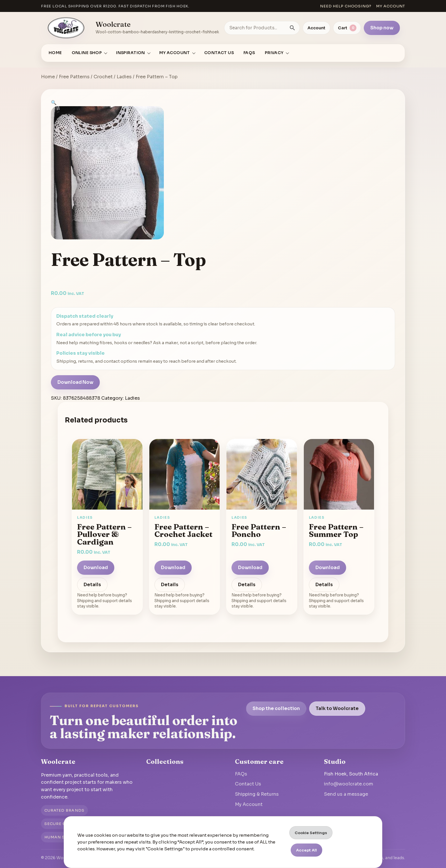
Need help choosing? (346, 6)
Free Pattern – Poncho (259, 531)
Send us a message (346, 794)
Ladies (124, 77)
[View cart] (347, 28)
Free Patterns (74, 77)
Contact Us (219, 53)
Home (55, 53)
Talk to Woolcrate (337, 708)
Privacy (274, 53)
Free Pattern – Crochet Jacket (183, 531)
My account (391, 6)
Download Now (75, 382)
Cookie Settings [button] (311, 833)
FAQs (249, 53)
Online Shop (87, 53)
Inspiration (131, 53)
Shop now (382, 28)
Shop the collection (276, 708)
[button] (54, 103)
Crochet (103, 77)
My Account (249, 804)
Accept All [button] (306, 850)
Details (92, 585)
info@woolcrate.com (349, 784)
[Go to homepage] (66, 28)
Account (316, 28)
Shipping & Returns (257, 794)
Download (96, 568)
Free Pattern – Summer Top (336, 531)
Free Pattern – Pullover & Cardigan (104, 534)
